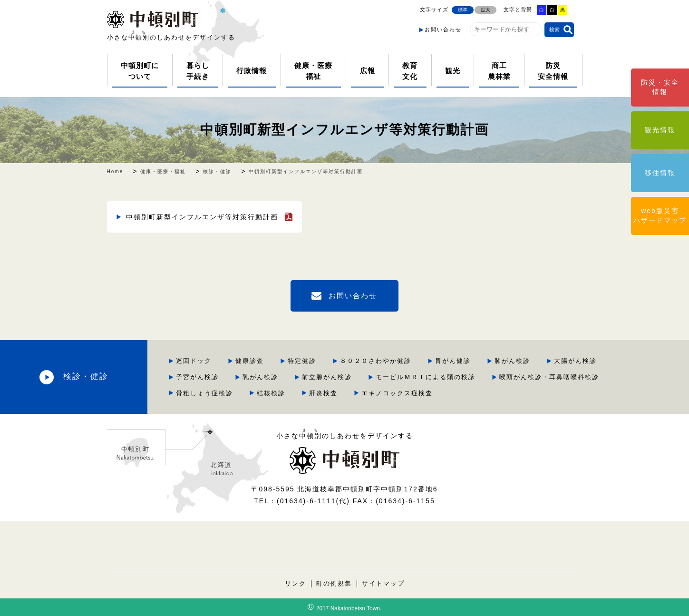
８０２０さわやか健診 (376, 361)
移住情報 (660, 173)
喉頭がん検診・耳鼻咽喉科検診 (549, 377)
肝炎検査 (323, 393)
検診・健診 (86, 376)
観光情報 (660, 130)
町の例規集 (334, 584)
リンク (296, 584)
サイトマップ (383, 584)
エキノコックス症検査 (397, 393)
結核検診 (271, 393)
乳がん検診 (260, 377)
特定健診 (302, 361)
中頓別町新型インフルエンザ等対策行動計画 (344, 130)
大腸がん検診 (575, 361)
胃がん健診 (453, 361)
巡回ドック (194, 361)
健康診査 (250, 361)
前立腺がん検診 (327, 377)
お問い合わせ (443, 29)
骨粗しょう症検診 (204, 393)
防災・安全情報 (660, 87)
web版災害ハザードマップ (660, 215)
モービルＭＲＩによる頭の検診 (426, 377)
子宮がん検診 (197, 377)
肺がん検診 (512, 361)
